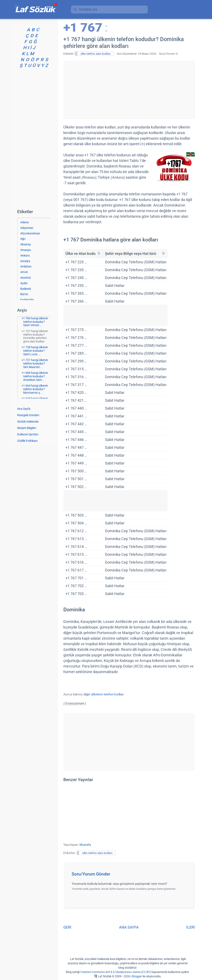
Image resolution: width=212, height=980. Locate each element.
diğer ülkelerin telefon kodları (104, 694)
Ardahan (26, 266)
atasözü (26, 278)
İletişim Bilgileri (27, 428)
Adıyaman (27, 228)
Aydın (24, 283)
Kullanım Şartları (28, 434)
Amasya (26, 250)
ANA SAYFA (129, 927)
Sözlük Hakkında (28, 422)
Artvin (24, 272)
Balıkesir (26, 289)
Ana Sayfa (24, 409)
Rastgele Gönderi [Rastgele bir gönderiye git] (28, 415)
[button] (131, 875)
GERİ (67, 927)
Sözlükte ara (88, 9)
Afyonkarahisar (30, 233)
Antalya (25, 261)
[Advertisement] (129, 90)
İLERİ (191, 927)
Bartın (24, 294)
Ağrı (23, 239)
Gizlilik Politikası (27, 441)
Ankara (25, 255)
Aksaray (26, 244)
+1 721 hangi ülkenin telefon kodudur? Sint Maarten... (35, 363)
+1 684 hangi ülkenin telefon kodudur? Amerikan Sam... (35, 376)
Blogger (137, 976)
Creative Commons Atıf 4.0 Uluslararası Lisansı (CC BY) (116, 972)
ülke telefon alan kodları (96, 54)
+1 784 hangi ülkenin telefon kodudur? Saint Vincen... (35, 322)
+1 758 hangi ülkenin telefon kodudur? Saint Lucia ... (35, 351)
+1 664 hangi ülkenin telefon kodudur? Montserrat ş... (35, 389)
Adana (25, 222)
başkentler (27, 300)
